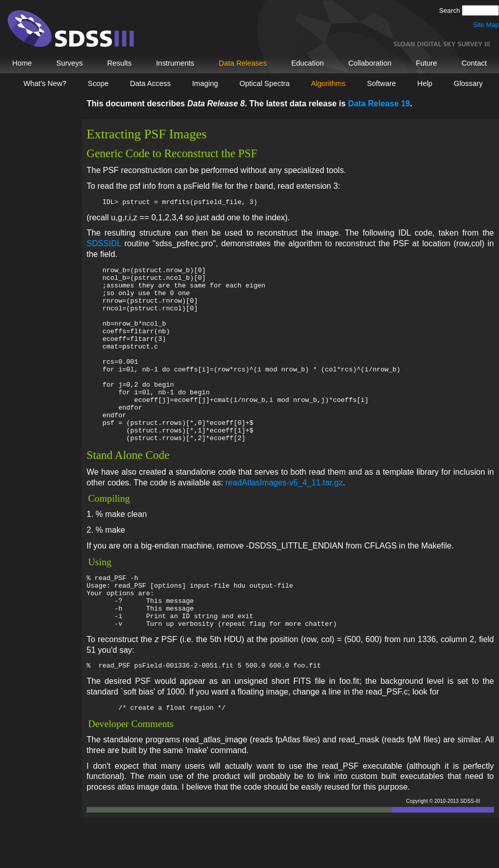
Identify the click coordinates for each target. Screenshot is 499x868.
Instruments (175, 63)
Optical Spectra (264, 83)
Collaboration (370, 63)
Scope (98, 83)
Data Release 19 (379, 104)
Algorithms (328, 83)
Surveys (69, 63)
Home (22, 63)
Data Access (150, 83)
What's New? (45, 83)
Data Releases (243, 63)
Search (450, 10)
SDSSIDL (104, 245)
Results (119, 63)
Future (427, 63)
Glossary (468, 83)
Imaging (205, 83)
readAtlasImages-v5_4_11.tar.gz (284, 519)
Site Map (486, 25)
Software (382, 83)
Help (425, 83)
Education (308, 63)
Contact (474, 63)
